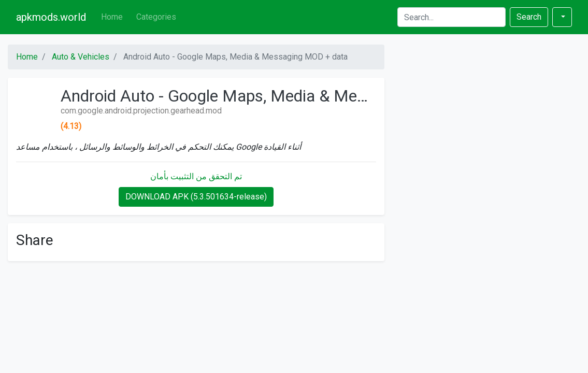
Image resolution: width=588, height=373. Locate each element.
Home (112, 17)
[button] (562, 17)
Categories (156, 17)
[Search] (451, 17)
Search (529, 17)
